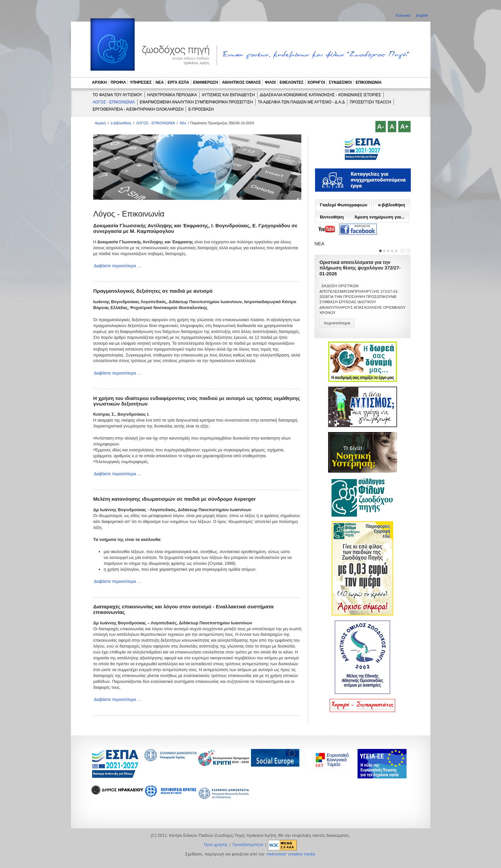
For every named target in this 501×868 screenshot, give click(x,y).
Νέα (183, 123)
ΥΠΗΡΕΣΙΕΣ (141, 82)
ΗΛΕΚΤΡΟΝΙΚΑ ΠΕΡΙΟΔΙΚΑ (172, 95)
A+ (404, 127)
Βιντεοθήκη (332, 217)
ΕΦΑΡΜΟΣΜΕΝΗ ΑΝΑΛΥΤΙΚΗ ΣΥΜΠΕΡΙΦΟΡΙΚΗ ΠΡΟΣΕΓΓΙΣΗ (196, 102)
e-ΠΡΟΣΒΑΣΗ (201, 109)
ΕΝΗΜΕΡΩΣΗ (206, 82)
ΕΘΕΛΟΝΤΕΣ (292, 82)
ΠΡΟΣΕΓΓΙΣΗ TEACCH (370, 102)
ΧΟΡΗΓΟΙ (316, 82)
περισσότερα (337, 323)
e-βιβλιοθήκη (121, 123)
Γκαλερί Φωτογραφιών (344, 205)
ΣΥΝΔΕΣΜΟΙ (340, 82)
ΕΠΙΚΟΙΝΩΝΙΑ (369, 82)
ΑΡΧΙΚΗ (99, 82)
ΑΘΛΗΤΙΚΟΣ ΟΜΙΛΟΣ (242, 82)
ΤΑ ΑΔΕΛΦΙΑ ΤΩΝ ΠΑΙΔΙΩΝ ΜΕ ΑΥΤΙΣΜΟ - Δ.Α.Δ (301, 102)
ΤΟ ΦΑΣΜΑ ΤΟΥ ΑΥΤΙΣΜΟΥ (118, 95)
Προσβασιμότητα (248, 845)
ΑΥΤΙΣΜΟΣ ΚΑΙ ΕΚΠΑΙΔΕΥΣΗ (228, 95)
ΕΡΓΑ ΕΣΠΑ (178, 82)
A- (381, 127)
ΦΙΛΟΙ (270, 82)
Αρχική (100, 123)
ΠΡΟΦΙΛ (118, 82)
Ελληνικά (404, 15)
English (422, 15)
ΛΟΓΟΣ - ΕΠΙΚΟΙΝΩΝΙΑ (114, 102)
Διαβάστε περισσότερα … (117, 266)
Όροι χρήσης (216, 845)
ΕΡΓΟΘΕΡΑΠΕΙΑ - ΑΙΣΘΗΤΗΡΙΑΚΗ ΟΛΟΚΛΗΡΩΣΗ (138, 109)
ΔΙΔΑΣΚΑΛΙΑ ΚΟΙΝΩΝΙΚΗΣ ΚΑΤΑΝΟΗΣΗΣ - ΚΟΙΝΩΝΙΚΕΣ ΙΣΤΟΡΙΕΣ (320, 95)
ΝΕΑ (160, 82)
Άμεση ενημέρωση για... (379, 217)
